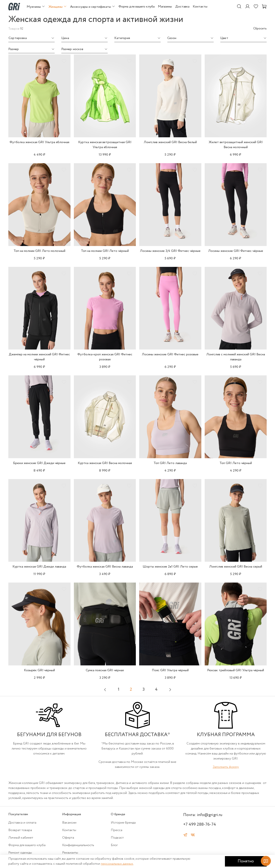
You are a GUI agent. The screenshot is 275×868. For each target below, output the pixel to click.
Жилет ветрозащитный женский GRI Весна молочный (236, 145)
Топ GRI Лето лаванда (170, 463)
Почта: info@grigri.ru (203, 815)
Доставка (182, 7)
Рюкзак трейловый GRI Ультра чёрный (236, 670)
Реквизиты (70, 853)
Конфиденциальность (78, 845)
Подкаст (117, 838)
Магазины (165, 7)
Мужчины (36, 7)
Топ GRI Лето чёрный (236, 463)
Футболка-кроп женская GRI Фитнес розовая (105, 357)
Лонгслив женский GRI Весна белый (170, 142)
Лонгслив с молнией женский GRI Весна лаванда (236, 357)
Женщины (58, 7)
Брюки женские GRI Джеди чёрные (39, 463)
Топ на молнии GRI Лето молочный (39, 251)
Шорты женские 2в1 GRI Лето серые (170, 567)
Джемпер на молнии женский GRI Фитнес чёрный (39, 357)
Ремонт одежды (20, 853)
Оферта (68, 838)
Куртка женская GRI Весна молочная (105, 463)
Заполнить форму (226, 767)
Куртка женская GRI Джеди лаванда (39, 567)
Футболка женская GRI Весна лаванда (105, 567)
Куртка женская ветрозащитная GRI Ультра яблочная (105, 145)
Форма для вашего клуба (137, 7)
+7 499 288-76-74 (200, 824)
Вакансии (69, 823)
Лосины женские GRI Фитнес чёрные (236, 251)
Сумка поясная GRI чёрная (105, 670)
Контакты (200, 7)
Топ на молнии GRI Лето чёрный (105, 251)
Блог (114, 845)
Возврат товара (20, 830)
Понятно (246, 861)
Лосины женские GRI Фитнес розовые (170, 354)
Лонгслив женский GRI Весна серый (236, 567)
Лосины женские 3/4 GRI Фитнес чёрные (170, 251)
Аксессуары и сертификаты (93, 7)
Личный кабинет (21, 838)
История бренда (123, 823)
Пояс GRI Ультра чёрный (170, 670)
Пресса (117, 830)
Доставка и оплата (22, 823)
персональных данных (117, 864)
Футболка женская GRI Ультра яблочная (39, 142)
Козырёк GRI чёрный (39, 670)
